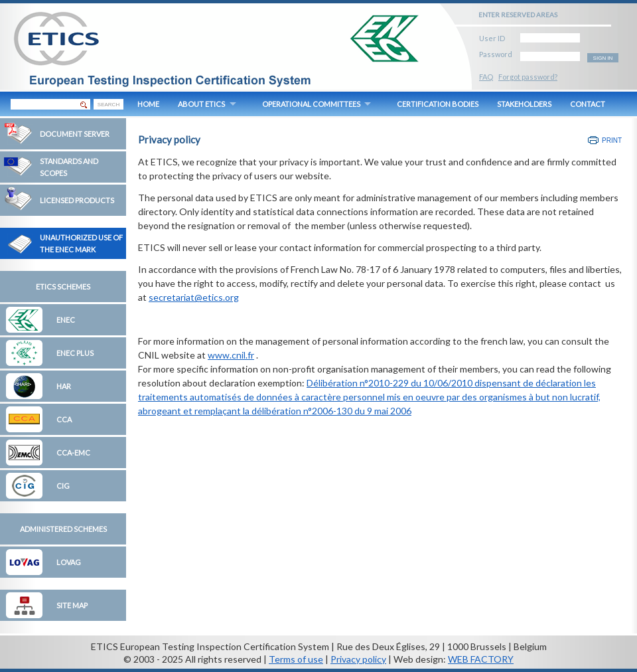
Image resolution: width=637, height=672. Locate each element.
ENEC (66, 320)
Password (496, 52)
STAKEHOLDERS (524, 104)
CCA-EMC (73, 453)
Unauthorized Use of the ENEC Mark (81, 243)
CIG (63, 486)
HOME (148, 104)
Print (612, 140)
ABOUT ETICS (201, 104)
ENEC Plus (75, 353)
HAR (64, 386)
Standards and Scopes (69, 167)
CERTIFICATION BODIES (438, 104)
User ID (492, 36)
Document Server (75, 134)
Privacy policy (358, 659)
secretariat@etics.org (194, 297)
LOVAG (69, 562)
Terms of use (296, 659)
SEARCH (108, 105)
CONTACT (588, 104)
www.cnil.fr (231, 355)
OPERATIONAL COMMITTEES (311, 104)
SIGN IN (603, 58)
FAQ (486, 77)
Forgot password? (528, 77)
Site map (72, 605)
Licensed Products (77, 200)
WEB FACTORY (481, 659)
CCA (64, 419)
